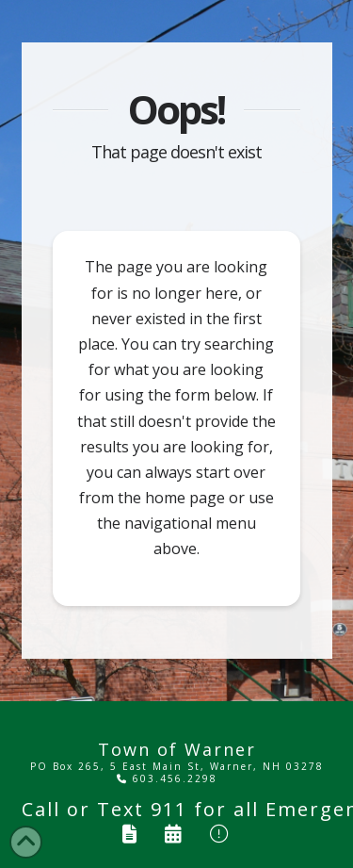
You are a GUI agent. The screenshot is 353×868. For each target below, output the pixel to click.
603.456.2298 (167, 778)
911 (169, 809)
